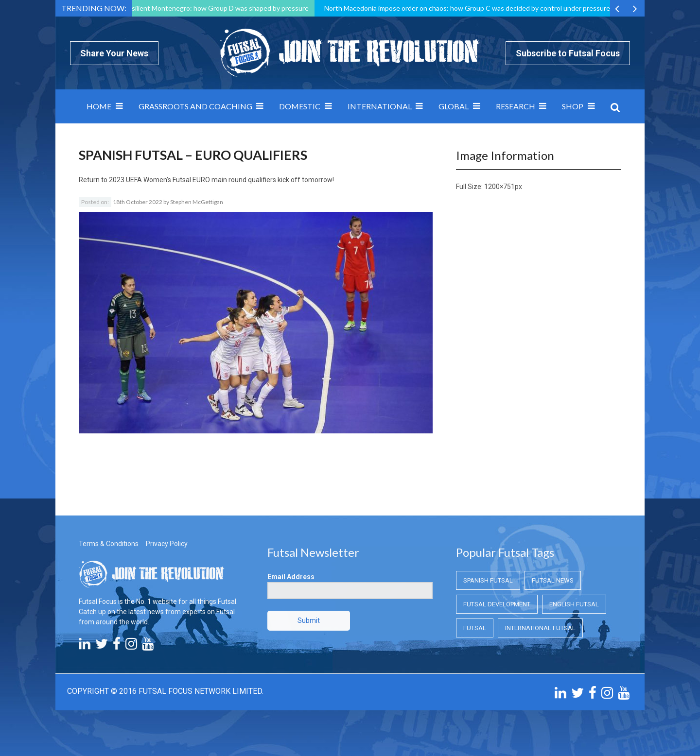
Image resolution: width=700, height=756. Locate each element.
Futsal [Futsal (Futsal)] (475, 628)
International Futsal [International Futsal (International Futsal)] (540, 628)
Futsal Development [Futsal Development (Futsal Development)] (497, 604)
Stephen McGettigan (197, 202)
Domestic (300, 106)
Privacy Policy (167, 544)
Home (99, 106)
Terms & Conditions (109, 544)
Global (454, 106)
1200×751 (499, 187)
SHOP (573, 106)
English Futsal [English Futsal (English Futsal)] (574, 604)
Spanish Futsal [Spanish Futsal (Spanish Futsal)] (488, 580)
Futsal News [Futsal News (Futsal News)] (553, 580)
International (380, 106)
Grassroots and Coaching (195, 106)
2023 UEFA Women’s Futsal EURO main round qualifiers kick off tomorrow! (221, 180)
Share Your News (114, 53)
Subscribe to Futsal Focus (568, 53)
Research (516, 106)
